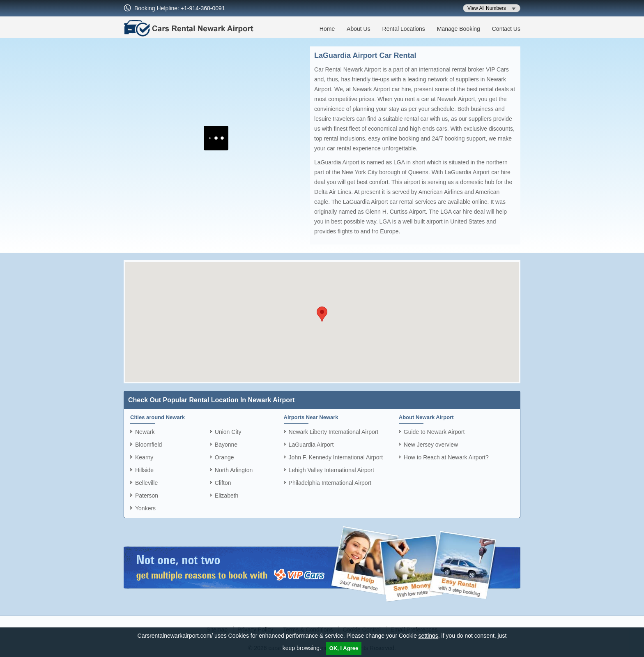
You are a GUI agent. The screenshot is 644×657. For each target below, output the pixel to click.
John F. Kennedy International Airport (336, 457)
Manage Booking (459, 29)
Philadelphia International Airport (330, 483)
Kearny (144, 457)
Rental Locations (404, 29)
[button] (322, 314)
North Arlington (234, 470)
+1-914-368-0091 (203, 8)
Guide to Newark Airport (434, 432)
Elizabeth (227, 496)
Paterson (147, 496)
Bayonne (226, 445)
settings (428, 636)
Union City (228, 432)
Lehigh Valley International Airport (331, 470)
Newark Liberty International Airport (334, 432)
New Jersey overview (431, 445)
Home (327, 29)
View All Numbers (487, 8)
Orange (224, 457)
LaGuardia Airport (311, 445)
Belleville (146, 483)
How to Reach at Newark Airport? (446, 457)
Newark (145, 432)
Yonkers (145, 508)
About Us (359, 29)
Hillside (144, 470)
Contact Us (506, 29)
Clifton (223, 483)
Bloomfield (148, 445)
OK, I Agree (344, 648)
